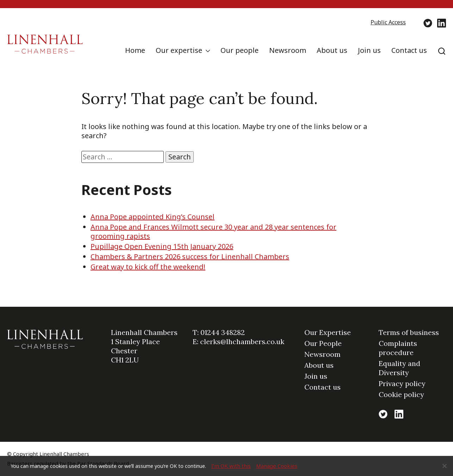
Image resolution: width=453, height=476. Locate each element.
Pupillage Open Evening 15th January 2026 (162, 246)
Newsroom (288, 50)
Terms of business (409, 332)
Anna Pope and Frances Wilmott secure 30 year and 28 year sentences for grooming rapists (213, 231)
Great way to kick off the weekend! (148, 267)
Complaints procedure (398, 348)
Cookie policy (401, 394)
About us (332, 50)
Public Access (388, 22)
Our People (323, 343)
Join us (369, 50)
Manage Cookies (277, 466)
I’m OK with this (231, 466)
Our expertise (179, 50)
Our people (240, 50)
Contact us (409, 50)
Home (135, 50)
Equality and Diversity (399, 368)
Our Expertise (328, 332)
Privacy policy (402, 383)
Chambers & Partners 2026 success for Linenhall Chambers (190, 257)
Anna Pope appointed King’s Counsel (153, 217)
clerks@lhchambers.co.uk (242, 341)
